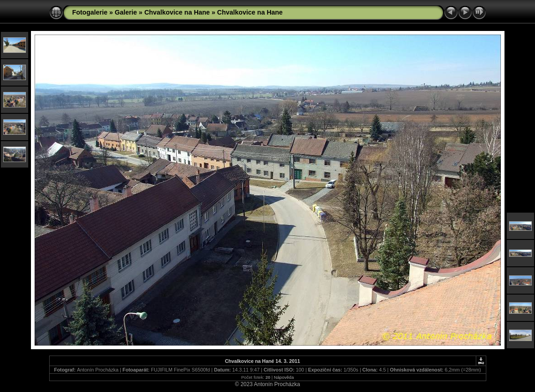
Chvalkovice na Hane (177, 12)
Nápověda (284, 377)
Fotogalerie (90, 12)
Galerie (126, 12)
